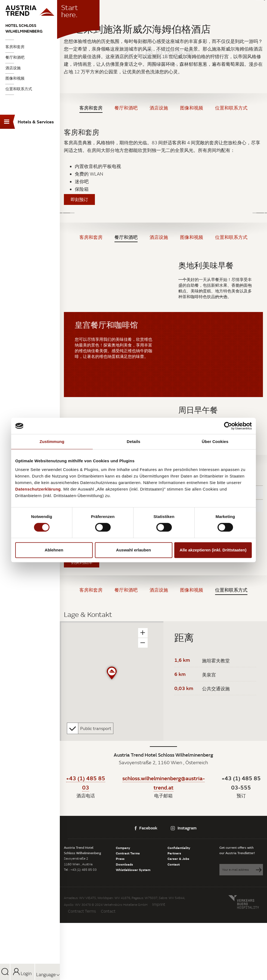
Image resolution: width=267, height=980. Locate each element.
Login (22, 973)
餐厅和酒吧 (15, 57)
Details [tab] (133, 441)
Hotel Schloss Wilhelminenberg (24, 28)
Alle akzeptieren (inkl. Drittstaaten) (213, 550)
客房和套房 (15, 47)
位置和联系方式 (19, 89)
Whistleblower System (133, 870)
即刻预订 (79, 199)
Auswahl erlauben (133, 550)
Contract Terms (128, 853)
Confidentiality (179, 848)
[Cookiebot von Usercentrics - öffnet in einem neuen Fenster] (228, 426)
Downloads (124, 864)
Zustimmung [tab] (52, 441)
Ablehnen (54, 550)
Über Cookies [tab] (215, 441)
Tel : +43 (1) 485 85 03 (80, 870)
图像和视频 (15, 78)
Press (120, 859)
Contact (174, 864)
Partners (174, 853)
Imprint (159, 904)
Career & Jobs (178, 859)
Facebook (146, 828)
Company (123, 848)
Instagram (184, 828)
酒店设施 (13, 68)
